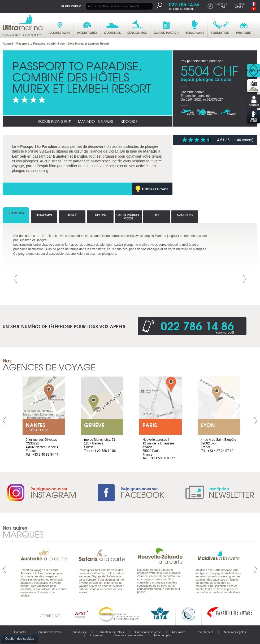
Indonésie (129, 121)
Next (245, 279)
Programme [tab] (44, 215)
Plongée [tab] (72, 215)
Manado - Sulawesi (96, 121)
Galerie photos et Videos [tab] (129, 217)
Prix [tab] (157, 215)
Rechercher (71, 6)
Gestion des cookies (20, 639)
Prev (15, 279)
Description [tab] (16, 213)
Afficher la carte (155, 189)
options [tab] (100, 215)
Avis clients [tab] (185, 215)
